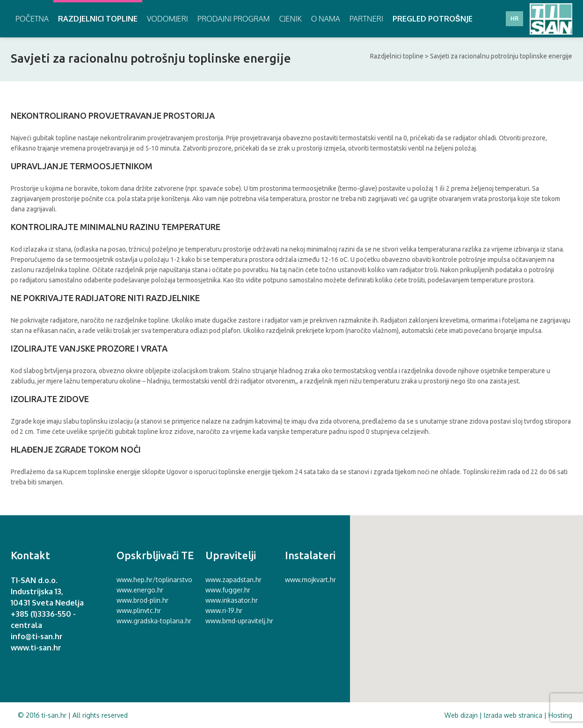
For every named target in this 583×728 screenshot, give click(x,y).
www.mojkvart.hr (310, 580)
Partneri (366, 19)
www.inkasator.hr (232, 600)
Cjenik (291, 19)
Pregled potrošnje (433, 19)
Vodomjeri (168, 19)
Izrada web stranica (513, 715)
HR (514, 18)
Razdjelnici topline (98, 19)
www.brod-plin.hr (142, 600)
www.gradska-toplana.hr (154, 621)
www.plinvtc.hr (139, 610)
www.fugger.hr (228, 590)
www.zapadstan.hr (233, 580)
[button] (464, 606)
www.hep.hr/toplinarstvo (154, 580)
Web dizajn (461, 715)
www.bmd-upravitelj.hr (239, 621)
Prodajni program (234, 19)
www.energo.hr (140, 590)
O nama (326, 19)
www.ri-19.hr (224, 610)
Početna (32, 19)
